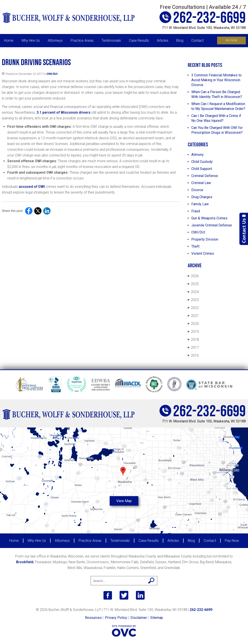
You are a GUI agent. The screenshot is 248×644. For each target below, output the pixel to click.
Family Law (200, 204)
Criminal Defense (205, 176)
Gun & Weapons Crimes (209, 218)
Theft (195, 246)
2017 (193, 347)
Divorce (197, 190)
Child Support (202, 169)
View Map (124, 501)
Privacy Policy (116, 618)
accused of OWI (32, 187)
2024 (193, 292)
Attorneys (55, 40)
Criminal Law (201, 183)
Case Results (139, 40)
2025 (193, 284)
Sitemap (157, 618)
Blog (180, 40)
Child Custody (202, 162)
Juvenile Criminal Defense (212, 225)
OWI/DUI (52, 74)
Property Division (205, 239)
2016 (193, 355)
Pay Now (231, 40)
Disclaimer (139, 618)
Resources (93, 618)
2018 (193, 340)
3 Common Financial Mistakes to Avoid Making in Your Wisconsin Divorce (216, 80)
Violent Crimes (203, 253)
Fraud (196, 211)
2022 (193, 308)
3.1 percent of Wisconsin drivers (64, 112)
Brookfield (25, 562)
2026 (193, 276)
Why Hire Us (31, 40)
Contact (197, 40)
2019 (193, 332)
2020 (193, 324)
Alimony (197, 155)
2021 (193, 316)
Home (9, 40)
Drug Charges (202, 197)
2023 (193, 300)
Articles (163, 40)
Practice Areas (82, 40)
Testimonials (111, 40)
